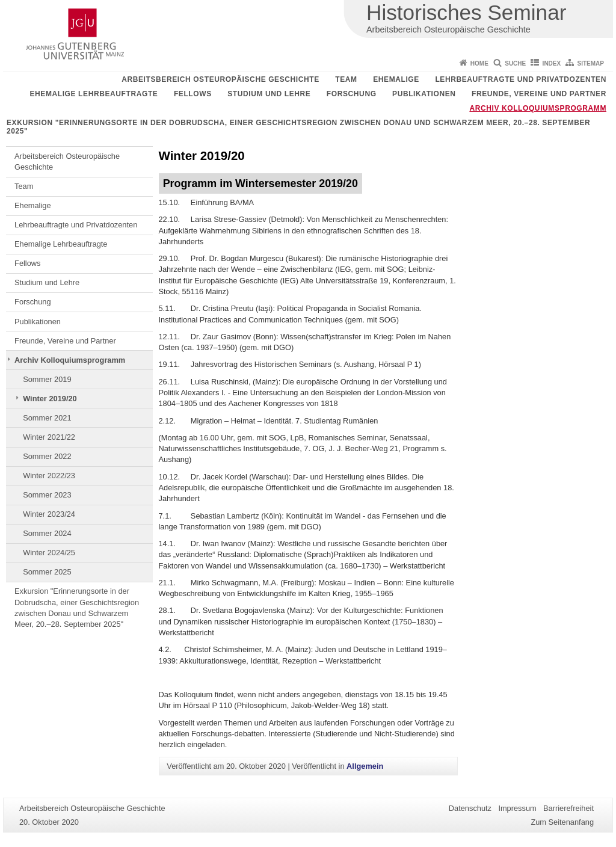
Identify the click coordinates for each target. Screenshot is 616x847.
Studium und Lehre (269, 94)
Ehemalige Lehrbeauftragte (94, 94)
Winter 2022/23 (49, 476)
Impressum (517, 808)
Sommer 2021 (47, 418)
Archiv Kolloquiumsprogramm (538, 108)
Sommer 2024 (47, 533)
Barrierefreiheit (568, 808)
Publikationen (424, 94)
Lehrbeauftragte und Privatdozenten (521, 79)
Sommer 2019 (47, 379)
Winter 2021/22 (49, 437)
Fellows (193, 94)
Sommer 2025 (47, 572)
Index (552, 63)
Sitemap (591, 63)
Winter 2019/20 (50, 399)
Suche (515, 63)
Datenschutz (470, 808)
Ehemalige (396, 79)
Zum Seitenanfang (562, 822)
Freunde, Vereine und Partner (539, 94)
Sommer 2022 (47, 456)
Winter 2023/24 (49, 514)
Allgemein (365, 766)
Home (479, 63)
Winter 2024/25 (49, 553)
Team (346, 79)
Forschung (352, 94)
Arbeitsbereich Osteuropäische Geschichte (220, 79)
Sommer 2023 (47, 495)
